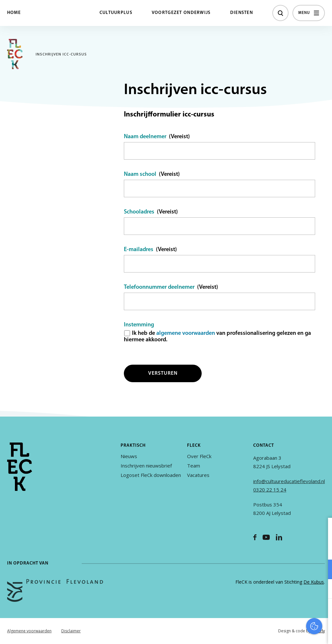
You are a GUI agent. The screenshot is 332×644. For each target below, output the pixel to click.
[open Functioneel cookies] (322, 570)
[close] (322, 529)
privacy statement (300, 548)
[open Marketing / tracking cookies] (322, 589)
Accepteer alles (277, 613)
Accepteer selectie (277, 632)
